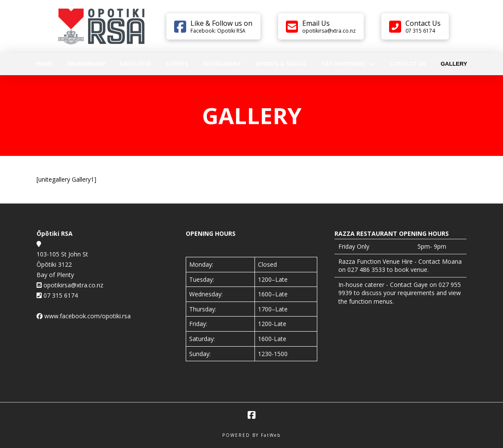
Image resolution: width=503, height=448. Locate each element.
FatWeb (271, 435)
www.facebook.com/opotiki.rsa (87, 316)
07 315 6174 (60, 295)
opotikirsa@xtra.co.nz (72, 285)
